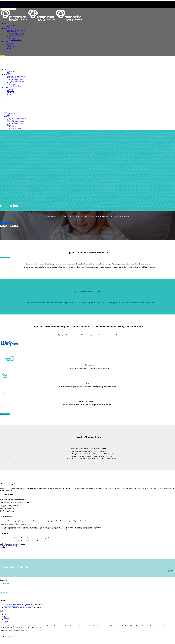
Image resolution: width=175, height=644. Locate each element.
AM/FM (10, 631)
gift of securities (142, 488)
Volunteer (6, 618)
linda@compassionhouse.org (8, 546)
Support (6, 621)
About (5, 615)
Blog (5, 623)
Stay (5, 619)
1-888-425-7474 (5, 2)
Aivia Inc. (25, 631)
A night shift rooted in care (11, 606)
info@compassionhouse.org (8, 5)
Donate (6, 616)
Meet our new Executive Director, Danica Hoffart (18, 604)
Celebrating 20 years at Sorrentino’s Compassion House (20, 607)
